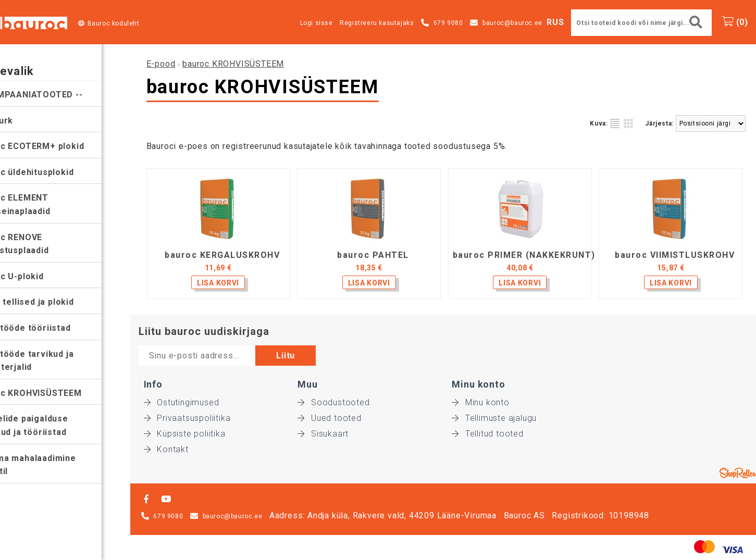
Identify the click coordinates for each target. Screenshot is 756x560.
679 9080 (448, 23)
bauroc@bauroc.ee (512, 23)
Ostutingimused (182, 402)
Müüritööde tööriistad (52, 328)
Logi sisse (317, 23)
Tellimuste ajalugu (494, 418)
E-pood (161, 64)
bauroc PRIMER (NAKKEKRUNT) (524, 255)
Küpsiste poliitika (185, 434)
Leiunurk (23, 121)
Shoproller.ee (738, 473)
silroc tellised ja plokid (53, 302)
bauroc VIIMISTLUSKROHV (675, 255)
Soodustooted (333, 402)
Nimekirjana (615, 123)
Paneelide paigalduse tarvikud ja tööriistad (51, 425)
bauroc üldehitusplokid (53, 172)
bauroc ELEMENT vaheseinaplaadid (42, 204)
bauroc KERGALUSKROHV (222, 255)
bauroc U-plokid (38, 276)
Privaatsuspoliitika (187, 418)
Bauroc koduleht (114, 23)
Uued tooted (330, 418)
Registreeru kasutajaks (377, 23)
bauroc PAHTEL (373, 255)
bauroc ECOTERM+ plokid (59, 146)
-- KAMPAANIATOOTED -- (58, 95)
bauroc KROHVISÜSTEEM (57, 393)
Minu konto (481, 402)
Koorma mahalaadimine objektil (54, 465)
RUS (555, 22)
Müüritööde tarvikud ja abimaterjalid (53, 361)
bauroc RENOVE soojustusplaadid (41, 244)
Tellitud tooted (488, 434)
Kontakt (166, 449)
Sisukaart (323, 434)
